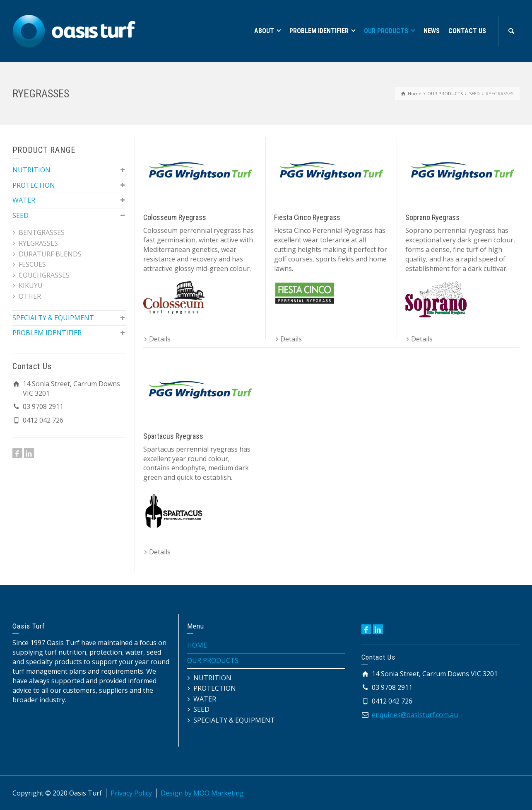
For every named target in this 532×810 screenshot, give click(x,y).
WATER (24, 200)
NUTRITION (31, 170)
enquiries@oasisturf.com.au (415, 715)
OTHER (30, 296)
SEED (20, 215)
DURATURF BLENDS (50, 254)
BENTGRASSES (42, 232)
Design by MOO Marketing (202, 793)
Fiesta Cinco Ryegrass (307, 217)
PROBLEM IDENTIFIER (47, 333)
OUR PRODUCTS (213, 660)
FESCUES (32, 264)
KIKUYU (31, 285)
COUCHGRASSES (44, 275)
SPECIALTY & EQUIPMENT (53, 318)
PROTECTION (34, 185)
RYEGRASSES (38, 243)
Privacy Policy (131, 793)
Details (160, 339)
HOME (197, 645)
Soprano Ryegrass (432, 217)
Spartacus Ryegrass (173, 436)
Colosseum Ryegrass (175, 217)
